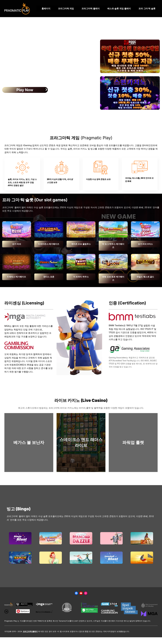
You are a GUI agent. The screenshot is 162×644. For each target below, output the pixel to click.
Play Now (25, 90)
